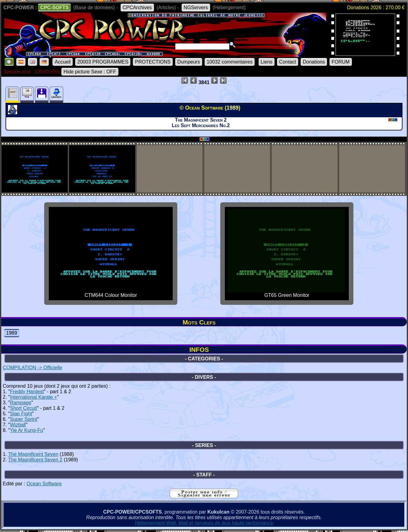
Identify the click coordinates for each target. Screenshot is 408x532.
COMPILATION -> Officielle (33, 368)
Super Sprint (23, 419)
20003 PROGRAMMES (103, 62)
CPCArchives (137, 8)
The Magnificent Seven (33, 454)
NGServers (196, 8)
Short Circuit (23, 408)
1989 (12, 333)
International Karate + (33, 397)
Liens (267, 62)
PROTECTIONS (153, 62)
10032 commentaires (230, 62)
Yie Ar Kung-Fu (26, 430)
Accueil (63, 62)
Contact (288, 62)
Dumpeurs (189, 62)
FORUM (341, 62)
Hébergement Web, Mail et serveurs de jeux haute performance (204, 523)
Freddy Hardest (27, 392)
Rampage (20, 403)
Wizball (18, 425)
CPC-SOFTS (54, 8)
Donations (314, 62)
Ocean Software (44, 484)
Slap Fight (21, 414)
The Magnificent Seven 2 (35, 460)
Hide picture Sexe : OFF (90, 72)
